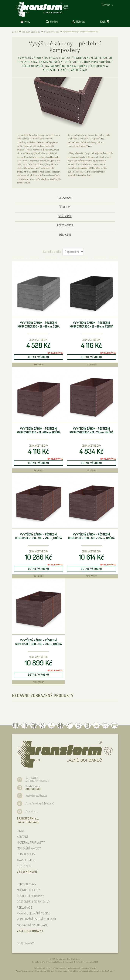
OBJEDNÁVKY (25, 943)
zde (103, 138)
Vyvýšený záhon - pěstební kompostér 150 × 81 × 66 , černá (92, 325)
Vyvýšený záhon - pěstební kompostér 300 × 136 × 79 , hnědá (39, 642)
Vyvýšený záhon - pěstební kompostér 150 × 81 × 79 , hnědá (92, 430)
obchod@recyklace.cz (36, 796)
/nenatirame (32, 811)
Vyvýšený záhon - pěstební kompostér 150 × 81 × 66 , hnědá (39, 430)
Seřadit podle (52, 252)
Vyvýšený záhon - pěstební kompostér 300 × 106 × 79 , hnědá (39, 536)
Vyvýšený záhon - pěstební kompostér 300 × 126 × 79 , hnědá (91, 536)
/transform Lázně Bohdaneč (40, 803)
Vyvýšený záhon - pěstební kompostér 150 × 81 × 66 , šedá (39, 325)
